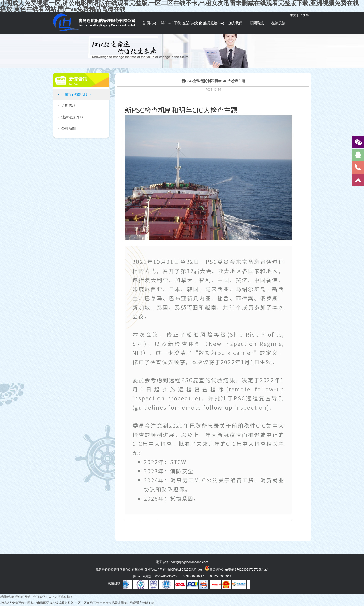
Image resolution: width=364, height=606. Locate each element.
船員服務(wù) (214, 23)
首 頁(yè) (149, 23)
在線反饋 (278, 23)
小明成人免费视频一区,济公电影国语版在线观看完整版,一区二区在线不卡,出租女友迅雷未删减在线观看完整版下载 (77, 603)
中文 (293, 15)
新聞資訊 (257, 23)
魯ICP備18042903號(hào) (184, 570)
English (304, 15)
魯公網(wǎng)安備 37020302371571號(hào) (237, 568)
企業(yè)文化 (192, 23)
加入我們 (235, 23)
